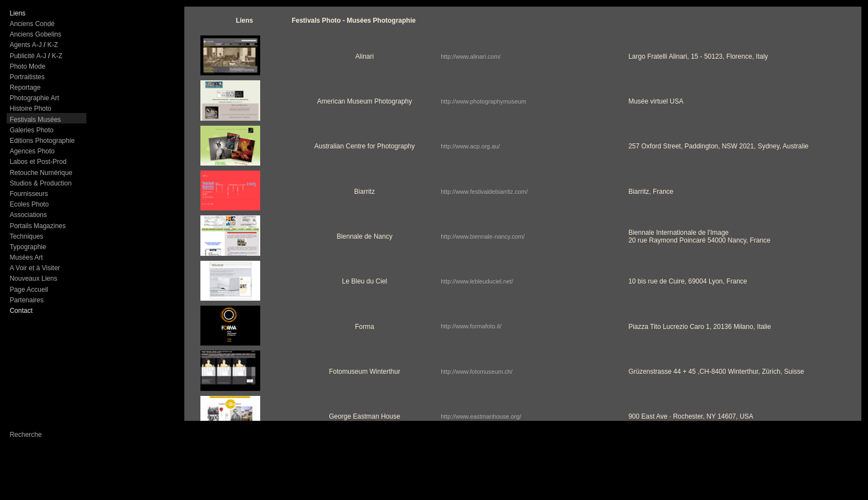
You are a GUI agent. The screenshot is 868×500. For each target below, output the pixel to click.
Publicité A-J (28, 56)
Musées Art (26, 257)
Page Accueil (29, 290)
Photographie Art (34, 98)
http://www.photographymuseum (483, 101)
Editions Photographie (42, 141)
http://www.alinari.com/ (471, 56)
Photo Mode (27, 66)
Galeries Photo (31, 130)
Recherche (25, 435)
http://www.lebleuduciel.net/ (477, 281)
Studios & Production (40, 183)
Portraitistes (27, 77)
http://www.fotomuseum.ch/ (477, 372)
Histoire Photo (30, 109)
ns (22, 13)
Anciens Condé (32, 24)
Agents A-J (25, 45)
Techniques (26, 236)
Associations (28, 215)
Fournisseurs (29, 194)
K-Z (52, 45)
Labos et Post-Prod (38, 162)
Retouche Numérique (41, 173)
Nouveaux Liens (33, 279)
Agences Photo (32, 151)
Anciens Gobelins (35, 34)
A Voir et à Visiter (35, 268)
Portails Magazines (37, 226)
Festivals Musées (35, 120)
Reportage (25, 87)
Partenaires (26, 300)
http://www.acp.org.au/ (470, 146)
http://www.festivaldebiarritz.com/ (484, 192)
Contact (21, 311)
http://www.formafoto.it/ (471, 326)
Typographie (28, 247)
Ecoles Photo (29, 204)
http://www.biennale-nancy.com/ (483, 236)
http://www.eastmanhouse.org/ (481, 416)
